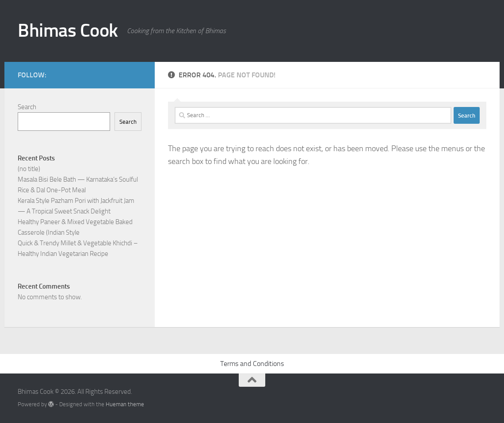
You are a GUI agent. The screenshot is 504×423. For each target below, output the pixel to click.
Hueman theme (125, 404)
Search (27, 107)
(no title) (29, 169)
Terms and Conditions (252, 364)
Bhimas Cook (68, 30)
